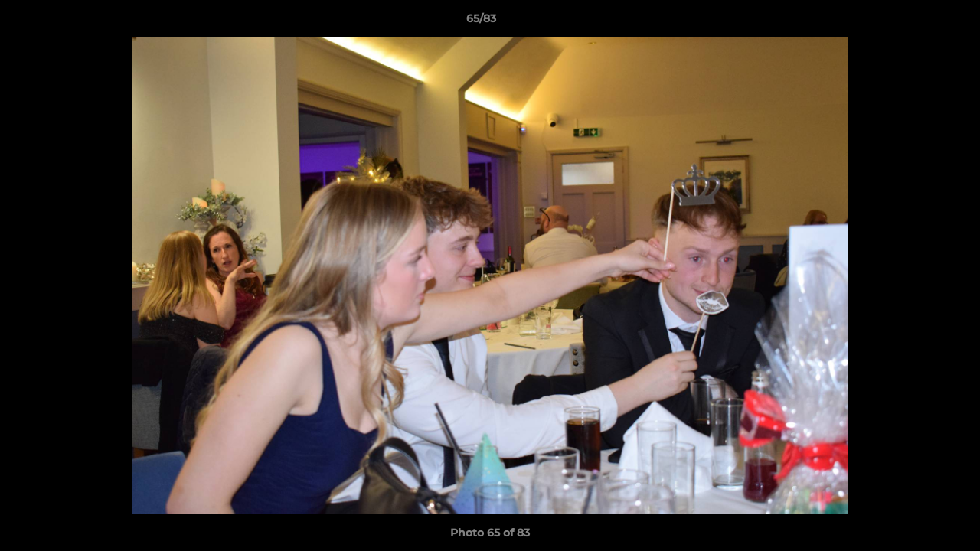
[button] (916, 22)
